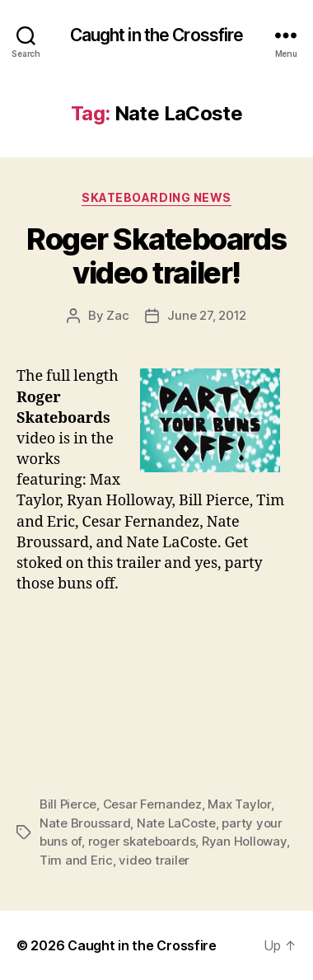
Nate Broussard (85, 823)
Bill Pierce (68, 804)
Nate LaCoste (176, 823)
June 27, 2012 (207, 315)
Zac (117, 315)
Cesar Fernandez (152, 804)
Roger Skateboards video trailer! (156, 256)
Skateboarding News (156, 197)
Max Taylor (239, 804)
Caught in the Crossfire (157, 35)
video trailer (154, 860)
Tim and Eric (76, 860)
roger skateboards (142, 841)
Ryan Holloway (244, 841)
